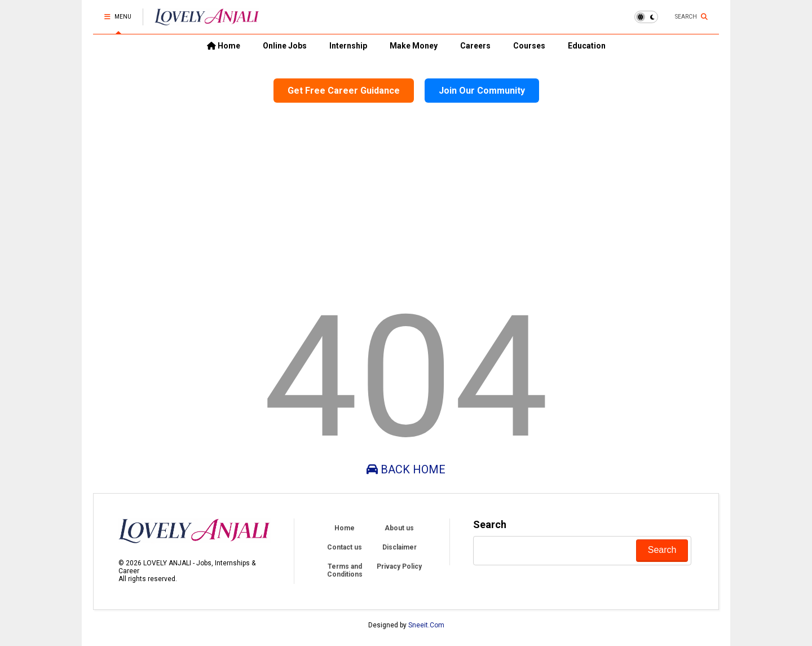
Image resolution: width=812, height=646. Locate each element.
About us (399, 528)
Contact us (345, 547)
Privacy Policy (399, 566)
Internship (348, 46)
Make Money (414, 46)
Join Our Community (482, 91)
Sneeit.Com (426, 625)
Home (224, 46)
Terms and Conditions (345, 570)
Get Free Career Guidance (344, 91)
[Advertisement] (406, 197)
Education (587, 46)
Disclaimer (400, 547)
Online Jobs (285, 46)
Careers (475, 46)
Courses (529, 46)
